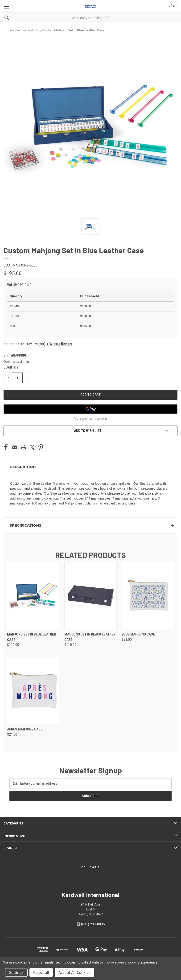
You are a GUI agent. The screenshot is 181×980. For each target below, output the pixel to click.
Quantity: (11, 367)
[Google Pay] (90, 409)
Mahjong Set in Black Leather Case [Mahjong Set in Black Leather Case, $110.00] (90, 637)
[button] (59, 344)
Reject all (41, 972)
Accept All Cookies (74, 972)
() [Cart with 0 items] (173, 6)
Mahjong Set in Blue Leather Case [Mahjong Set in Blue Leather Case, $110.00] (32, 637)
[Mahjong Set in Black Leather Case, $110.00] (90, 596)
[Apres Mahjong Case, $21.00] (33, 691)
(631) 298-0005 (93, 924)
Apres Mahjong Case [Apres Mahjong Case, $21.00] (25, 729)
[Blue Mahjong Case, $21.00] (148, 596)
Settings (16, 972)
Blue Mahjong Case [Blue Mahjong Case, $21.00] (138, 634)
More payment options (91, 418)
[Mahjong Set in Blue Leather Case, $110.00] (33, 596)
